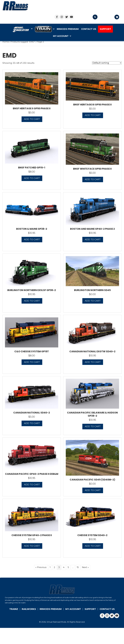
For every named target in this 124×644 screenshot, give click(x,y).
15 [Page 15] (78, 567)
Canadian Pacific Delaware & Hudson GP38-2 (92, 414)
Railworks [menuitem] (29, 609)
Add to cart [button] (32, 119)
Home (6, 42)
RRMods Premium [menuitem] (51, 609)
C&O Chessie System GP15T (32, 351)
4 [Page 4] (64, 567)
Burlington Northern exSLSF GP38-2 (32, 290)
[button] (57, 17)
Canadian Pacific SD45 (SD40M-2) (92, 480)
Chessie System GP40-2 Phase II (32, 535)
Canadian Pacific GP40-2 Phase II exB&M (32, 474)
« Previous (41, 567)
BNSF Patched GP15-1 (32, 168)
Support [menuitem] (90, 609)
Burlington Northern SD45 (92, 290)
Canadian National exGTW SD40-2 (92, 351)
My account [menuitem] (73, 609)
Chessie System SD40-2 (92, 535)
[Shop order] (107, 63)
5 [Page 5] (68, 567)
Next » (85, 567)
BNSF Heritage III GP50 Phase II (92, 105)
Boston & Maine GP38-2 (32, 229)
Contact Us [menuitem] (107, 609)
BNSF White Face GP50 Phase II (92, 169)
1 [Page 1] (50, 567)
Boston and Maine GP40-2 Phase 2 (92, 229)
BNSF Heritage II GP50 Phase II (32, 108)
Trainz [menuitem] (14, 609)
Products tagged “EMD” (23, 42)
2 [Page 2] (54, 567)
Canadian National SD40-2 (32, 413)
